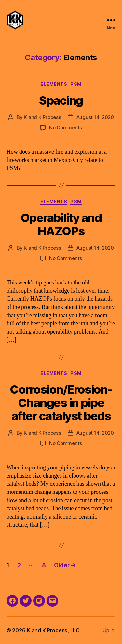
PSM (76, 84)
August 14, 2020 (95, 117)
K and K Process (42, 117)
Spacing (61, 100)
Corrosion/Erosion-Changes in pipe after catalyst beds (61, 403)
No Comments (66, 128)
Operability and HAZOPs (61, 224)
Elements (54, 84)
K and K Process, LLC (53, 630)
